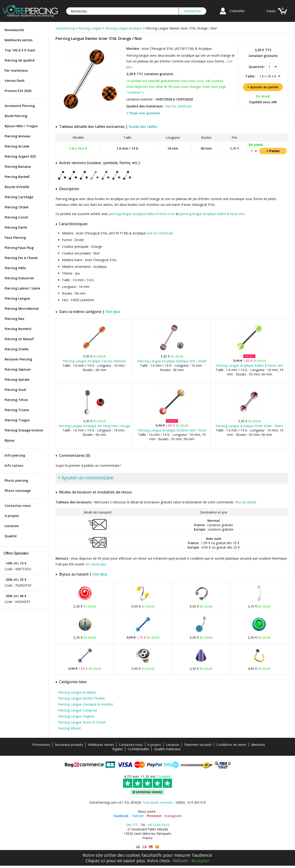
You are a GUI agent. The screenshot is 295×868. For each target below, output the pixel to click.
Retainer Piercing (18, 359)
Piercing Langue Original (76, 716)
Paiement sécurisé (198, 745)
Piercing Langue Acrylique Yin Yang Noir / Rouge (94, 426)
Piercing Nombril (18, 329)
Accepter (201, 861)
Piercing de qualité (20, 60)
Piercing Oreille (17, 349)
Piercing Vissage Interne (24, 430)
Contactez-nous (18, 506)
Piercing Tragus (17, 420)
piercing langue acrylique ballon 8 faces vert (212, 214)
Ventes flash (15, 81)
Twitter (138, 816)
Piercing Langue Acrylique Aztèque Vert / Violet (172, 361)
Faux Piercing (15, 238)
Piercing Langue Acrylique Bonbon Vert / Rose (172, 430)
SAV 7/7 (132, 825)
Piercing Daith (16, 227)
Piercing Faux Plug (19, 248)
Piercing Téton (16, 400)
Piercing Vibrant (69, 728)
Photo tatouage (18, 491)
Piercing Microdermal (22, 309)
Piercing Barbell (17, 177)
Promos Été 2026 (18, 91)
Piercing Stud (15, 390)
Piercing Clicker (17, 207)
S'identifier (237, 11)
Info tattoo (14, 465)
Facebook (121, 816)
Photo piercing (16, 480)
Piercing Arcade (17, 146)
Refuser (180, 861)
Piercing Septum (18, 369)
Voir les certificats (179, 106)
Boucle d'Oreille (17, 187)
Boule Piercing (16, 116)
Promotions (41, 745)
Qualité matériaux (167, 749)
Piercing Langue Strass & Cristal (82, 722)
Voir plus (113, 312)
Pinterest (154, 816)
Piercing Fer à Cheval (21, 258)
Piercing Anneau (18, 136)
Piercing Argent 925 (20, 156)
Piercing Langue (17, 298)
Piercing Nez (15, 319)
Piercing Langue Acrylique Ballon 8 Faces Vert (249, 365)
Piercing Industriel (19, 278)
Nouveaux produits (69, 745)
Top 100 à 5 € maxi (20, 50)
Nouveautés (14, 30)
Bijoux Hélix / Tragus (21, 126)
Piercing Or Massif (19, 339)
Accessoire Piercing (20, 106)
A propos (12, 516)
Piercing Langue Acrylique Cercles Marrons (94, 361)
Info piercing (15, 455)
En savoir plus (96, 564)
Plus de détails (246, 502)
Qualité (11, 536)
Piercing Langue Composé (77, 710)
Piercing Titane (17, 410)
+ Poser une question (143, 113)
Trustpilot (164, 776)
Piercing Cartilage (19, 197)
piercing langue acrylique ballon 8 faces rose (142, 214)
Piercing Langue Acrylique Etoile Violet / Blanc (249, 426)
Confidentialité (138, 749)
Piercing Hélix (15, 268)
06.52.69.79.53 (159, 825)
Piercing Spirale (17, 379)
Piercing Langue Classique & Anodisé (85, 704)
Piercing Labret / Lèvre (22, 288)
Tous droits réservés (157, 802)
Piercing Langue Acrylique (77, 692)
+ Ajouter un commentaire (86, 478)
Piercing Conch (16, 217)
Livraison (12, 526)
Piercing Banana (18, 167)
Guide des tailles (143, 127)
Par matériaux (16, 70)
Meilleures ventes (19, 40)
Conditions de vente (231, 745)
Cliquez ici (95, 861)
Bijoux (10, 440)
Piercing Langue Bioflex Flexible (81, 698)
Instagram (173, 816)
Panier (271, 11)
